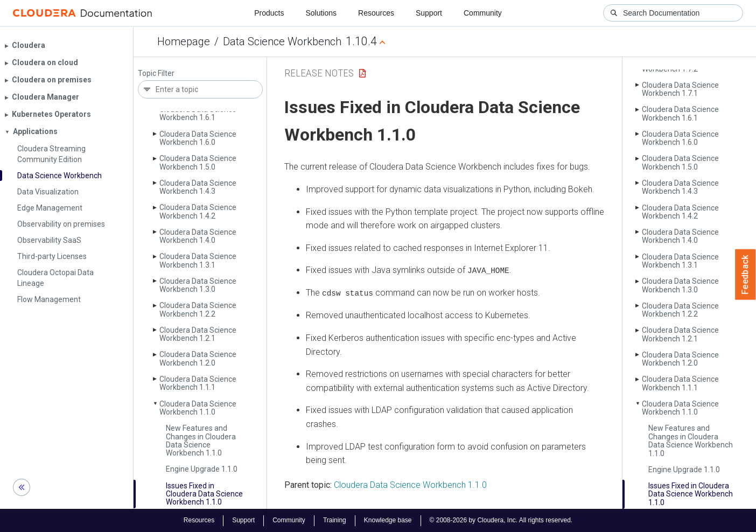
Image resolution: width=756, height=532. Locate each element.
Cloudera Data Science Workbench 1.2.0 (198, 358)
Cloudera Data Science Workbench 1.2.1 (198, 334)
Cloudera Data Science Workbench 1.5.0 (198, 162)
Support (429, 13)
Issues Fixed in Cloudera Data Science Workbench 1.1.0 (204, 494)
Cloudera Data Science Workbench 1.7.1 (680, 89)
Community (483, 13)
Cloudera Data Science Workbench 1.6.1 (198, 113)
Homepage (184, 41)
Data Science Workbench (282, 41)
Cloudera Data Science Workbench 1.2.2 (198, 309)
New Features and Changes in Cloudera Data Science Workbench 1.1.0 (201, 440)
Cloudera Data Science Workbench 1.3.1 (198, 260)
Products (269, 13)
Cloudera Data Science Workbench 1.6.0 (198, 138)
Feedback (745, 275)
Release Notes (319, 73)
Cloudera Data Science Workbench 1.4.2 (198, 211)
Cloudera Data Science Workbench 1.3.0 (198, 285)
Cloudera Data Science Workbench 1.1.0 (198, 408)
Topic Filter (156, 73)
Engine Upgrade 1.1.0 (202, 469)
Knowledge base (388, 520)
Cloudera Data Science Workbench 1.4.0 (198, 236)
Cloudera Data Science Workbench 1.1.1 (198, 383)
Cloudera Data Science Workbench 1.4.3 (198, 187)
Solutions (321, 13)
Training (335, 520)
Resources (376, 13)
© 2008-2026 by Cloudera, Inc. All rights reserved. (501, 520)
